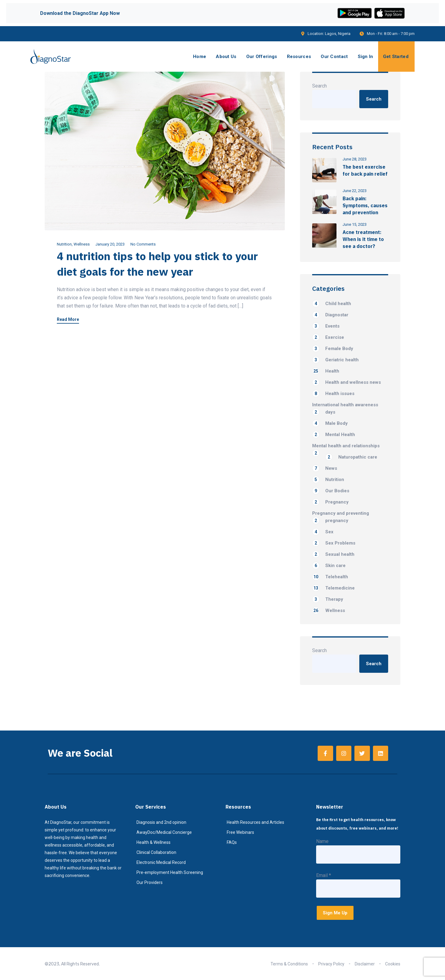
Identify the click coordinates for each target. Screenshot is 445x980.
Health (326, 371)
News (325, 468)
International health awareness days (345, 409)
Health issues (333, 394)
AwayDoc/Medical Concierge (164, 832)
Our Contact (334, 57)
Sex (323, 532)
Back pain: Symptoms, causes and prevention (365, 205)
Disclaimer (365, 964)
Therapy (328, 599)
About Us (226, 57)
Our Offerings (262, 57)
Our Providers (150, 882)
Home (200, 57)
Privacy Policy (331, 964)
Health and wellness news (347, 382)
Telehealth (330, 577)
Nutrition (64, 244)
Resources (299, 57)
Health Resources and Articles (255, 822)
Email (324, 875)
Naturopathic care (351, 457)
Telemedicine (333, 588)
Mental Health (334, 435)
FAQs (232, 842)
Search (319, 86)
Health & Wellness (154, 842)
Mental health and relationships (346, 446)
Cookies (393, 964)
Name (322, 841)
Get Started (396, 57)
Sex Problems (334, 543)
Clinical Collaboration (156, 852)
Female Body (333, 349)
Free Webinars (240, 832)
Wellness (82, 244)
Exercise (328, 337)
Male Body (330, 423)
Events (326, 326)
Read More (68, 320)
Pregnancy (330, 502)
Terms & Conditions (289, 964)
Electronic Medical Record (161, 862)
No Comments (143, 244)
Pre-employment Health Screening (170, 872)
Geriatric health (335, 360)
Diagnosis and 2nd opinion (161, 822)
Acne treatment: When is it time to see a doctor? (363, 239)
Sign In (366, 57)
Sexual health (333, 554)
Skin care (329, 566)
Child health (332, 304)
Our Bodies (331, 491)
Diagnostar (330, 315)
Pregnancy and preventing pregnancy (341, 517)
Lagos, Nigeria (338, 34)
